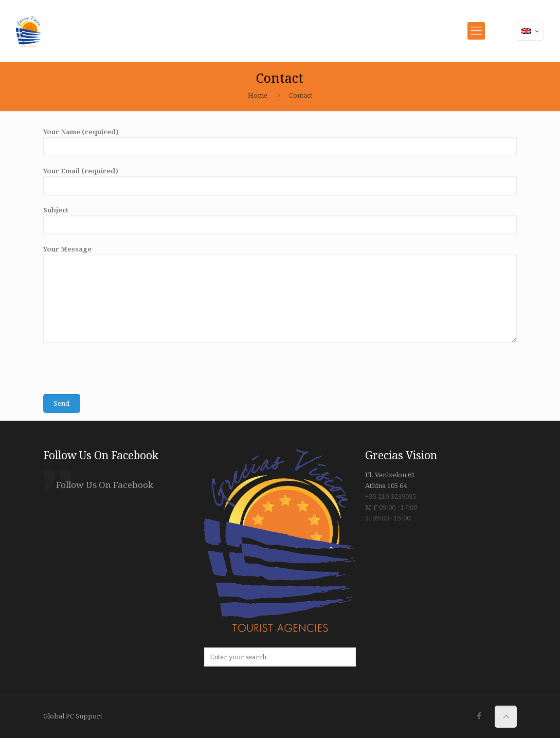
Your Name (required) (280, 142)
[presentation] (121, 374)
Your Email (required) (280, 181)
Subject (280, 220)
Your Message (280, 294)
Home (258, 95)
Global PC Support (73, 716)
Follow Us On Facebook (101, 455)
